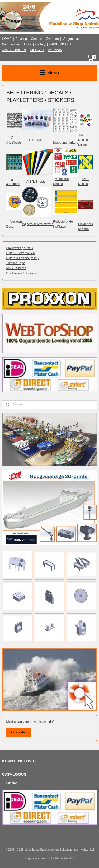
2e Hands (55, 50)
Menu (49, 73)
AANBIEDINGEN (14, 50)
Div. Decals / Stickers (21, 273)
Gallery (40, 44)
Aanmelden (18, 732)
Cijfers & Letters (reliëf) (23, 258)
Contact (36, 39)
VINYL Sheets (16, 268)
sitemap (67, 850)
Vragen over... (72, 39)
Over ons (52, 39)
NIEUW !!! (37, 50)
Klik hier (11, 783)
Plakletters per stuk (20, 248)
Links (28, 44)
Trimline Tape (32, 140)
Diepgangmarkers (66, 143)
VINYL (30, 182)
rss (76, 850)
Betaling (21, 39)
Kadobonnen (11, 44)
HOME (7, 39)
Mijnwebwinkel (65, 858)
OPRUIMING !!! (60, 44)
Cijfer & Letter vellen (21, 253)
